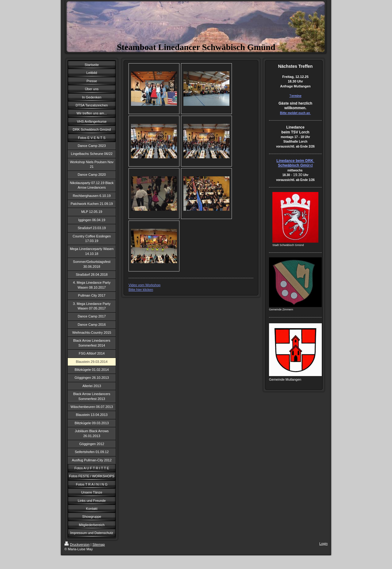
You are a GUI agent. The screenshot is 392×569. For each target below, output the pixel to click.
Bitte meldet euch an (296, 113)
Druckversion (77, 544)
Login (323, 544)
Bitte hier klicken (141, 290)
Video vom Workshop (144, 285)
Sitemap (98, 544)
